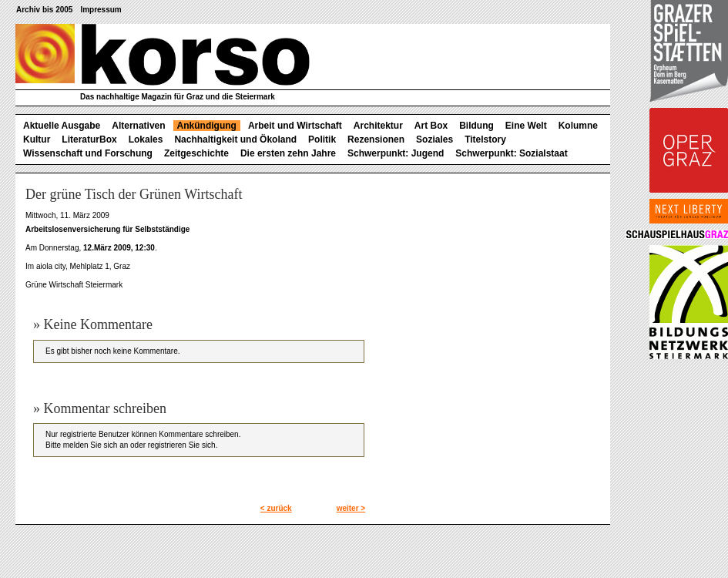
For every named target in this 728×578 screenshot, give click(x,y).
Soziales (434, 139)
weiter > (351, 508)
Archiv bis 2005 (44, 10)
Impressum (101, 10)
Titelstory (485, 139)
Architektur (378, 126)
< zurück (276, 508)
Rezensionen (376, 139)
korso (163, 55)
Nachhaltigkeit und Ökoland (235, 139)
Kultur (37, 139)
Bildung (476, 126)
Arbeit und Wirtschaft (295, 126)
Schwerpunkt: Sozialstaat (511, 153)
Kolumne (578, 126)
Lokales (146, 139)
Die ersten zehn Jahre (288, 153)
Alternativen (138, 126)
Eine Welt (526, 126)
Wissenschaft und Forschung (88, 153)
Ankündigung (207, 126)
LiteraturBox (89, 139)
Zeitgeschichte (196, 153)
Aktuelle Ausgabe (62, 126)
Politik (322, 139)
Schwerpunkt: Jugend (396, 153)
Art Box (431, 126)
